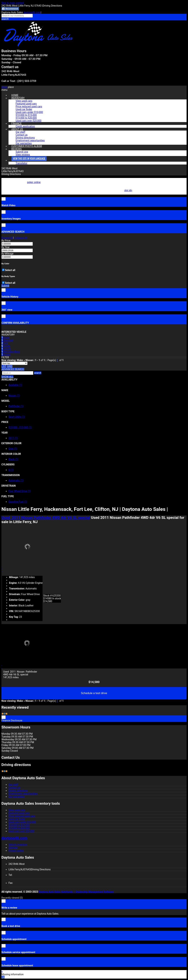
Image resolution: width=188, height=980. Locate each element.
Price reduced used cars (29, 106)
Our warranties (17, 797)
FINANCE (16, 123)
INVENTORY (18, 98)
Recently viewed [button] (12, 898)
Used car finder (24, 109)
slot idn (128, 190)
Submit (5, 286)
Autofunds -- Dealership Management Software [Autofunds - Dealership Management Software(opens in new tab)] (87, 892)
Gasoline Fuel (18, 502)
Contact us (22, 135)
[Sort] (14, 363)
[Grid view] (10, 366)
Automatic (16, 480)
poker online (34, 182)
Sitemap (13, 848)
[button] (94, 19)
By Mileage (7, 254)
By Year (6, 247)
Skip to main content (13, 3)
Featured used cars (26, 104)
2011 (13, 438)
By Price (6, 241)
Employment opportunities (30, 140)
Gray (13, 449)
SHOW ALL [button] (7, 377)
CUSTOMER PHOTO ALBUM (27, 146)
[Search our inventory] (17, 16)
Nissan (14, 396)
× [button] (2, 972)
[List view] (4, 366)
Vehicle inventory (18, 844)
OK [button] (3, 977)
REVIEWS (16, 149)
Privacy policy (16, 851)
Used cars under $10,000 (29, 112)
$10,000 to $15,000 (26, 115)
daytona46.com (32, 12)
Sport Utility (17, 417)
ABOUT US (17, 129)
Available (15, 385)
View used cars (24, 101)
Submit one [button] (22, 152)
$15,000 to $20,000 (26, 118)
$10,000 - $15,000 (20, 427)
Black (13, 459)
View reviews (23, 155)
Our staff (20, 132)
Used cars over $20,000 (29, 121)
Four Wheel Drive (20, 491)
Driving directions (25, 138)
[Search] (18, 373)
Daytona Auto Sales (50, 892)
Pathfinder (16, 406)
